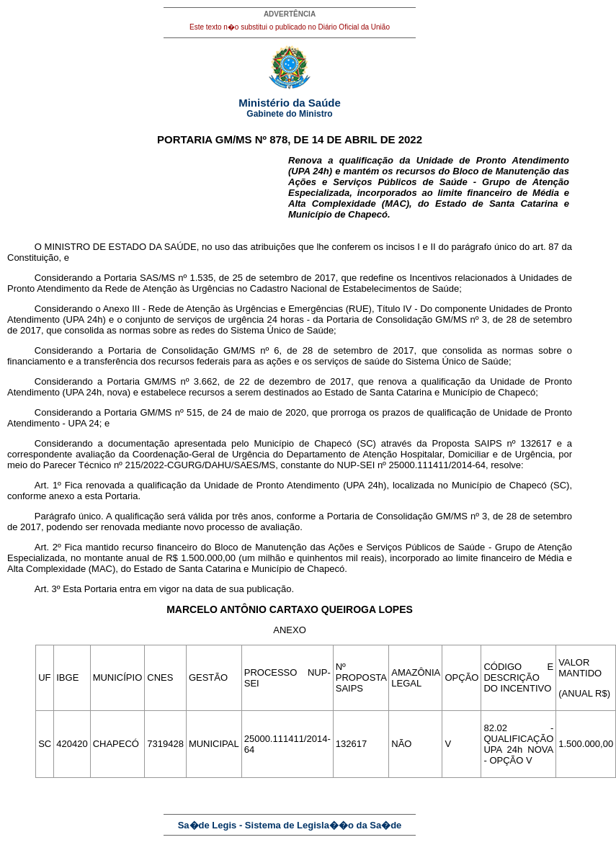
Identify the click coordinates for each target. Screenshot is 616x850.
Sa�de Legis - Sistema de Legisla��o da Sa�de (290, 825)
